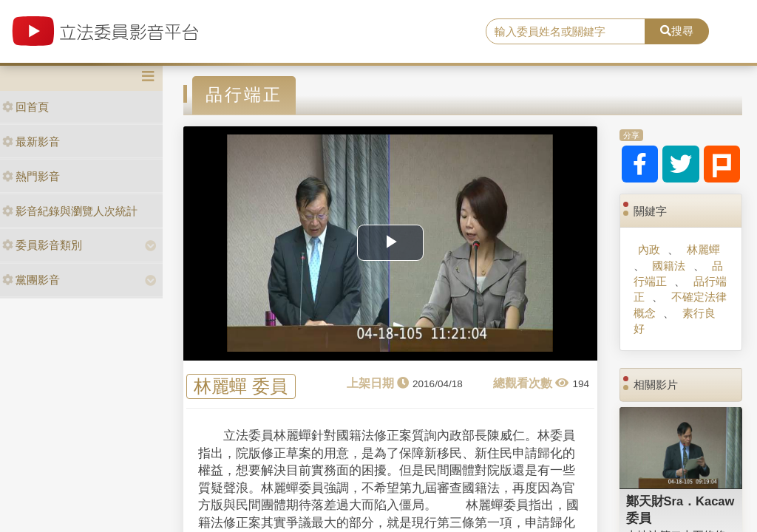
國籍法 (669, 266)
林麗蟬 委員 (241, 387)
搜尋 (677, 31)
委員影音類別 (42, 245)
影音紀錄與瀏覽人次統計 (70, 211)
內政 (649, 249)
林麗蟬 (703, 249)
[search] (566, 32)
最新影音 (31, 141)
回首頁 (26, 107)
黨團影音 (31, 280)
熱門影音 (31, 176)
